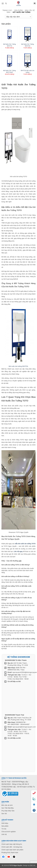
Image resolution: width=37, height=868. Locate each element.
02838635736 (21, 722)
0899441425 (12, 670)
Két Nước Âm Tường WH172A (28, 45)
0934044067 (25, 724)
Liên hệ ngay (18, 551)
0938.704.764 (20, 668)
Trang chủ (7, 10)
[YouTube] (9, 857)
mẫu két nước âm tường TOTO (25, 544)
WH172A (19, 366)
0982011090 (15, 724)
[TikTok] (14, 857)
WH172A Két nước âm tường (28, 71)
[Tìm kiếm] (6, 3)
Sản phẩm (18, 10)
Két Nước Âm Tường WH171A (9, 45)
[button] (3, 3)
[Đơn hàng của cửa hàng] (18, 17)
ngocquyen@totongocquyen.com (24, 727)
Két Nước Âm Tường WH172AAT (9, 71)
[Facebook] (3, 857)
